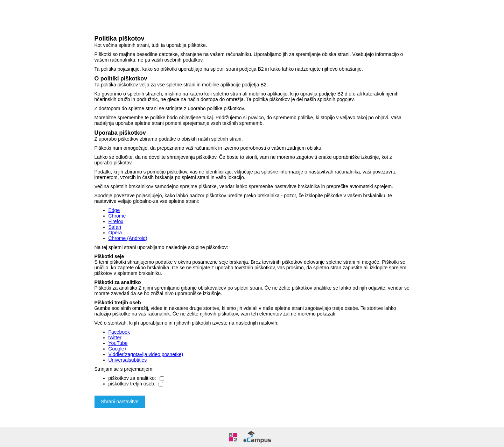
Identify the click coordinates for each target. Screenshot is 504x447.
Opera (115, 233)
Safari (115, 227)
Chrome (117, 216)
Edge (114, 210)
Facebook (119, 332)
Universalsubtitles (128, 360)
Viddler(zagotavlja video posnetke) (146, 354)
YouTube (118, 343)
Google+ (118, 349)
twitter (115, 338)
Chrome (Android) (128, 238)
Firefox (116, 221)
